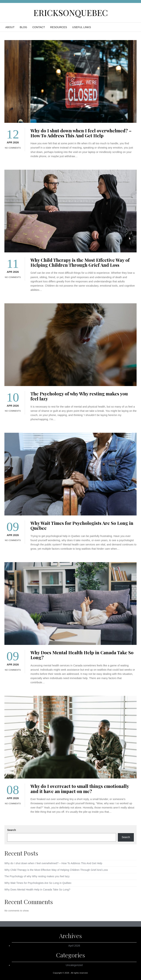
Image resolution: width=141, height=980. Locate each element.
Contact (39, 27)
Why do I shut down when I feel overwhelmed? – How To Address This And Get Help (81, 133)
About (10, 27)
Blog (23, 27)
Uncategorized (74, 965)
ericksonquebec (71, 13)
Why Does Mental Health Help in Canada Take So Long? (82, 655)
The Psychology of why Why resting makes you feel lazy (79, 396)
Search (12, 830)
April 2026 (74, 946)
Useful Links (82, 27)
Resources (58, 27)
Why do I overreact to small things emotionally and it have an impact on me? (80, 788)
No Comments (13, 148)
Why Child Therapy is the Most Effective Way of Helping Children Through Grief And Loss (80, 262)
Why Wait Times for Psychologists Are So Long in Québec (82, 525)
